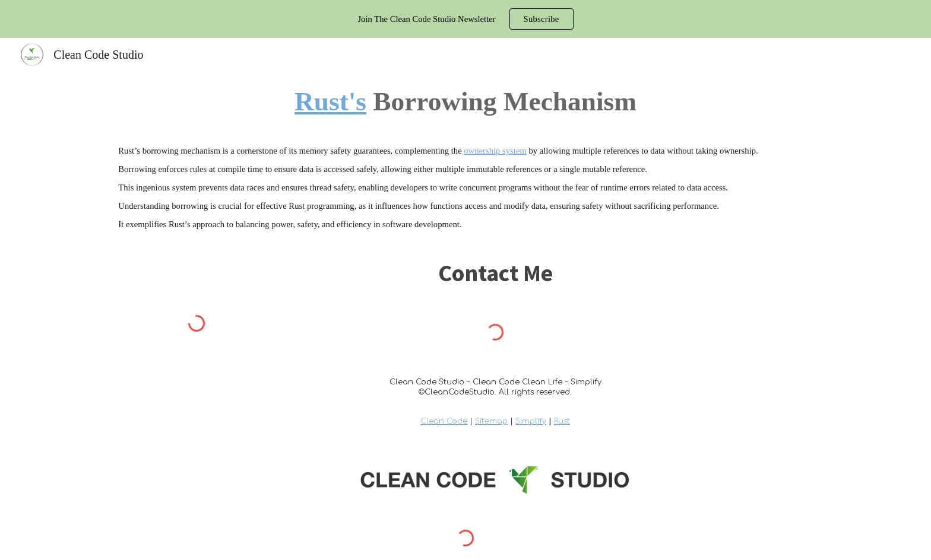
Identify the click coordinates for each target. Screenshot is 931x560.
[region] (465, 19)
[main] (465, 101)
